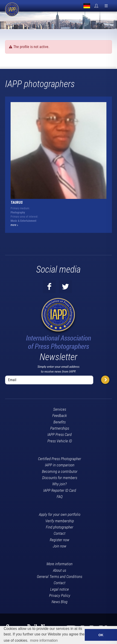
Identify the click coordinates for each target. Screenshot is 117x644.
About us (60, 570)
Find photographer (60, 527)
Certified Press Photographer (60, 459)
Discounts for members (60, 478)
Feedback (60, 416)
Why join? (60, 484)
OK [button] (101, 635)
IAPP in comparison (60, 465)
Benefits (60, 422)
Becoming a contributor (60, 471)
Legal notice (60, 589)
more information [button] (44, 640)
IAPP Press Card (60, 434)
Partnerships (60, 428)
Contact (60, 533)
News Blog (60, 602)
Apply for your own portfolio (60, 514)
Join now (60, 546)
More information (60, 564)
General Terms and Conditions (60, 577)
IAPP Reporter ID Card (60, 490)
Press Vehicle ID (60, 441)
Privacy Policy (60, 595)
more (14, 225)
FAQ (60, 497)
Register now (60, 540)
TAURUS (17, 202)
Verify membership (60, 521)
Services (60, 409)
